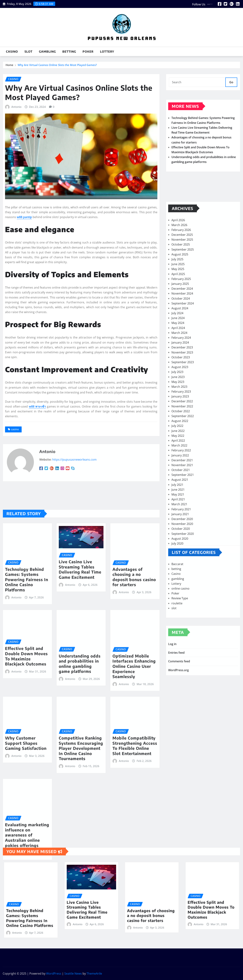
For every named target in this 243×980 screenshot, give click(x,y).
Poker (88, 52)
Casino (12, 52)
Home (9, 66)
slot (28, 52)
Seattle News (73, 974)
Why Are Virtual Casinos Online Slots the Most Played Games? (57, 66)
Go (231, 84)
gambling (47, 52)
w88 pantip (24, 267)
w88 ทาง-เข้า (37, 457)
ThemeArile (94, 974)
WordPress (54, 974)
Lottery (107, 52)
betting (69, 52)
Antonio (16, 157)
